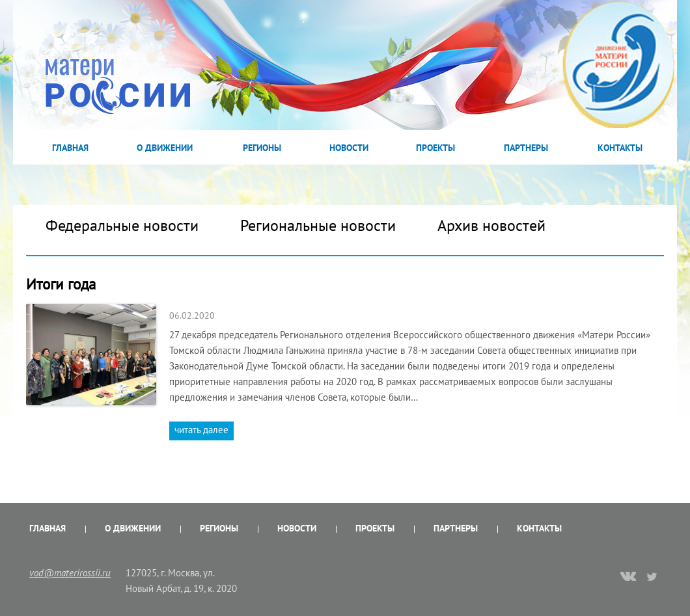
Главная (70, 148)
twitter (653, 576)
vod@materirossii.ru (70, 573)
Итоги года (61, 284)
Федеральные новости (122, 225)
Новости (349, 148)
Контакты (620, 148)
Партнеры (526, 148)
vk (628, 578)
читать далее (201, 430)
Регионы (262, 148)
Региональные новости (318, 225)
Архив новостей (491, 225)
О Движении (165, 148)
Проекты (435, 148)
